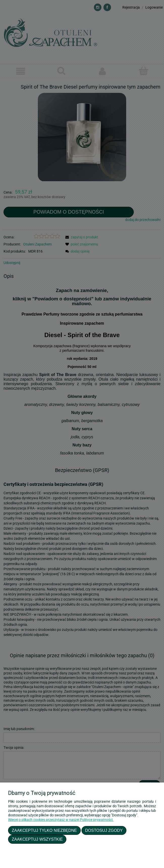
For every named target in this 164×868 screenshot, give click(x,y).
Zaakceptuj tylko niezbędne (44, 830)
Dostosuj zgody (104, 830)
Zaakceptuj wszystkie (37, 839)
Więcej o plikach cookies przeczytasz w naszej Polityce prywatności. (61, 820)
